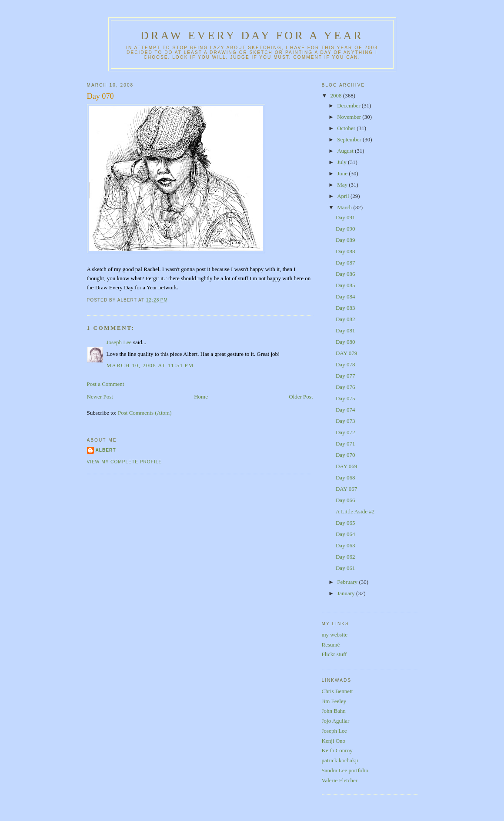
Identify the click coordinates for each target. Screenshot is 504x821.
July (342, 162)
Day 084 (345, 297)
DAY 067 (346, 489)
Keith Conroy (337, 750)
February (348, 582)
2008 (337, 96)
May (343, 185)
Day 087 (345, 263)
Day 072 (345, 432)
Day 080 (345, 342)
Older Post (301, 397)
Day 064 (345, 534)
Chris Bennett (337, 691)
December (349, 106)
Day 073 (345, 421)
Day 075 (345, 398)
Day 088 (345, 251)
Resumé (331, 645)
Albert (106, 450)
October (347, 128)
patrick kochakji (340, 760)
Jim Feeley (334, 701)
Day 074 (345, 410)
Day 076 (345, 387)
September (350, 139)
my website (335, 635)
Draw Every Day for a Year (252, 35)
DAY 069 (346, 466)
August (346, 151)
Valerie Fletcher (340, 780)
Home (201, 397)
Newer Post (100, 397)
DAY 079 (346, 353)
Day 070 (100, 96)
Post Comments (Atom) (145, 413)
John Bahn (334, 711)
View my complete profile (125, 462)
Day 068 (345, 478)
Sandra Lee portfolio (345, 770)
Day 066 (345, 500)
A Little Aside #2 (355, 511)
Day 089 (345, 240)
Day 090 (345, 229)
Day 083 (345, 308)
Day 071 (345, 444)
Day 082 (345, 319)
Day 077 (345, 376)
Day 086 (345, 274)
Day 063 (345, 545)
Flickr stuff (334, 654)
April (344, 196)
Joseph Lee (119, 342)
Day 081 (345, 330)
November (350, 117)
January (347, 593)
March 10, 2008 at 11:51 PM (150, 365)
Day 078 (345, 364)
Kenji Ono (334, 741)
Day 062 (345, 557)
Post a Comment (106, 384)
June (343, 173)
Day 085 (345, 285)
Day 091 (345, 217)
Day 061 (345, 568)
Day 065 (345, 523)
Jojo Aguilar (336, 721)
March (345, 207)
